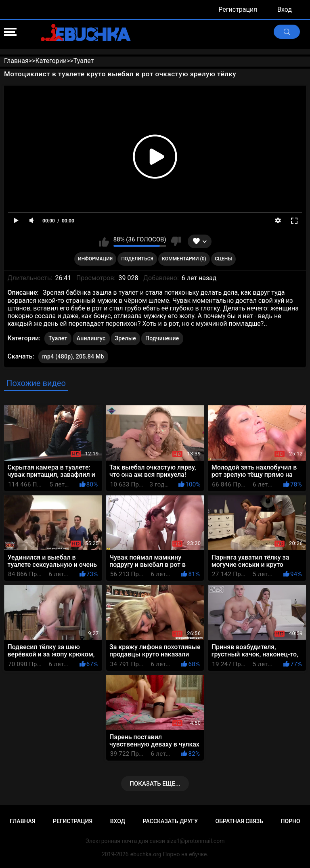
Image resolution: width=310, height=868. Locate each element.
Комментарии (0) (184, 259)
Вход (285, 9)
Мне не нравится (176, 241)
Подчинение (162, 338)
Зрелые (126, 338)
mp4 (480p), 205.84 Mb (73, 356)
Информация (95, 259)
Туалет (58, 338)
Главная (22, 821)
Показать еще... (155, 784)
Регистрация (238, 9)
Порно (291, 821)
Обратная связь (239, 821)
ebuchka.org (146, 854)
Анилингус (91, 338)
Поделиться (137, 259)
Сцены (223, 259)
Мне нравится (104, 241)
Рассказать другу (170, 821)
